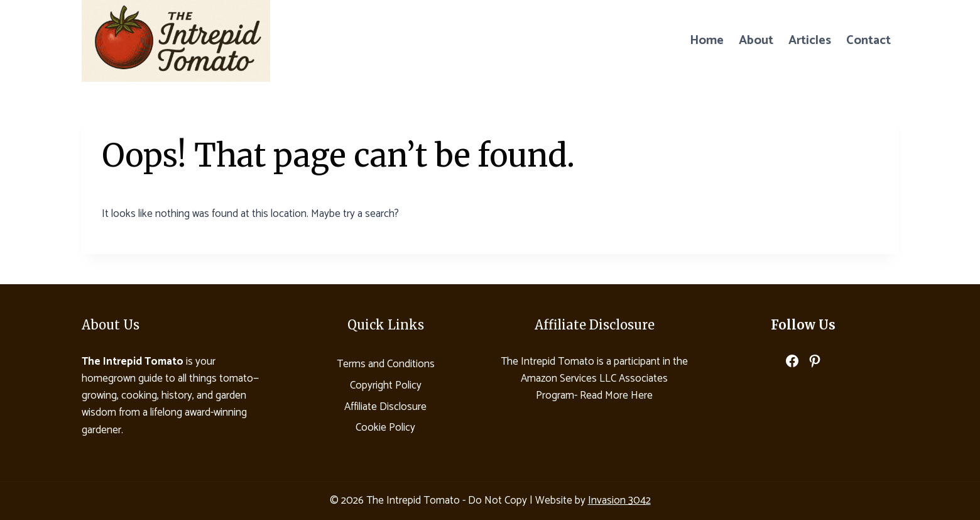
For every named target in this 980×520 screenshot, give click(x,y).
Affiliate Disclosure (385, 407)
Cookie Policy (385, 428)
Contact (868, 41)
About (756, 41)
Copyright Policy (386, 385)
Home (707, 41)
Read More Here (616, 396)
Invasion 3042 (619, 501)
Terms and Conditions (386, 364)
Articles (810, 41)
